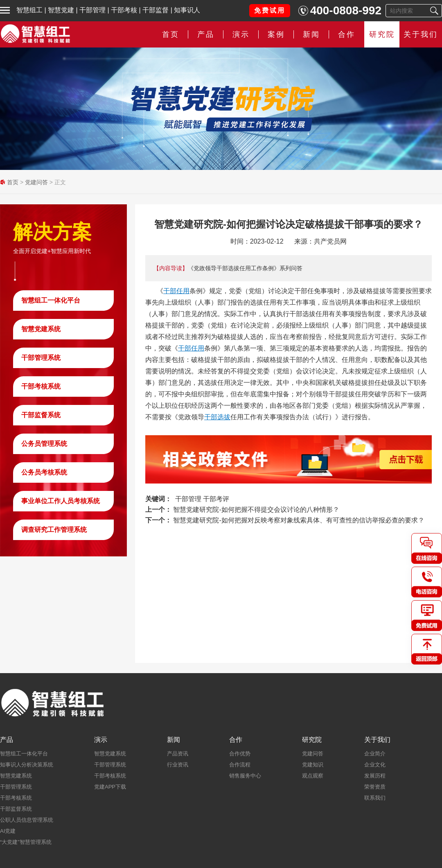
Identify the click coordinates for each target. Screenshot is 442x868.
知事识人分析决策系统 (27, 765)
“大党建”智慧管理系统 (26, 842)
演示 (241, 34)
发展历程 (375, 776)
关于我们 (421, 34)
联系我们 (375, 798)
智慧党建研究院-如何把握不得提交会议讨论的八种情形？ (256, 510)
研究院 (382, 34)
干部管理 (92, 10)
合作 (347, 34)
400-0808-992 (346, 10)
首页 (171, 34)
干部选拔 (217, 417)
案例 (276, 34)
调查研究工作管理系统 (54, 530)
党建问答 (36, 182)
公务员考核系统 (44, 472)
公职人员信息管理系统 (27, 820)
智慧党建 (61, 10)
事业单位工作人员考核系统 (61, 501)
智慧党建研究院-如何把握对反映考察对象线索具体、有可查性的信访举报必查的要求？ (299, 520)
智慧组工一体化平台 (51, 300)
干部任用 (176, 291)
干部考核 (124, 10)
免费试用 (270, 10)
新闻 (311, 34)
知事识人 (187, 10)
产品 (206, 34)
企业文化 (375, 765)
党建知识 (313, 765)
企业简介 (375, 754)
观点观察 (313, 776)
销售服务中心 (245, 776)
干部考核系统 (41, 386)
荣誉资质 (375, 787)
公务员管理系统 (44, 444)
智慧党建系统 (41, 329)
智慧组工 (29, 10)
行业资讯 (178, 765)
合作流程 (240, 765)
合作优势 (240, 754)
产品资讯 (178, 754)
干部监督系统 (41, 415)
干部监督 (156, 10)
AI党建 (8, 831)
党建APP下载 (110, 787)
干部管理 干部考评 (202, 499)
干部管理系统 (41, 358)
